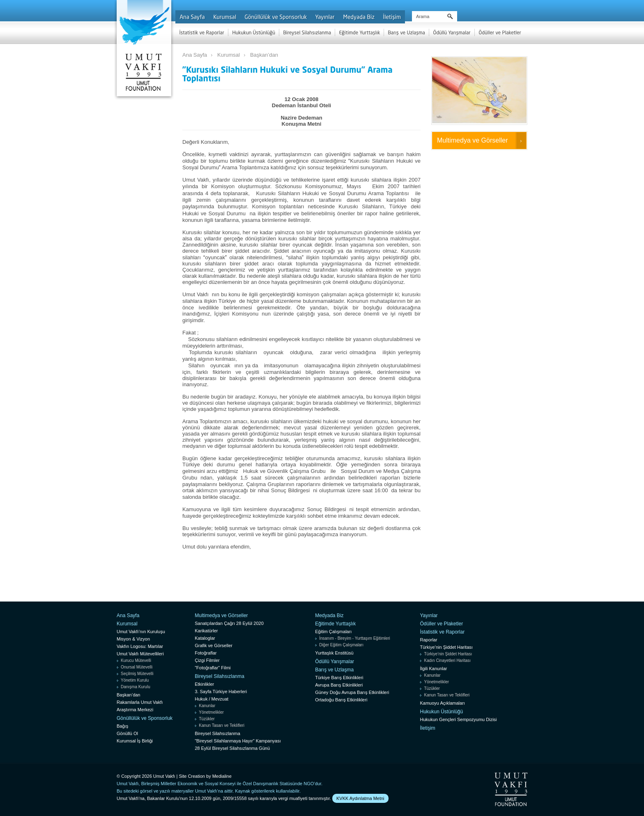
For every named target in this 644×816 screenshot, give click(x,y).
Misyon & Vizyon (133, 639)
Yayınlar (429, 615)
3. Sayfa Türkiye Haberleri (221, 692)
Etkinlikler (204, 684)
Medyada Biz (329, 615)
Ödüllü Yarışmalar (335, 662)
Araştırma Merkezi (135, 710)
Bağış (122, 726)
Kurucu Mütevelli (136, 660)
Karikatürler (206, 631)
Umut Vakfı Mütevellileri (140, 654)
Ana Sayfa (195, 55)
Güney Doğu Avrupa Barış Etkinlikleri (352, 692)
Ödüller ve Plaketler (441, 624)
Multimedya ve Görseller (473, 140)
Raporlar (428, 640)
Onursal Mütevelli (137, 667)
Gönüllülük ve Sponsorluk (145, 718)
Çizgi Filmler (207, 660)
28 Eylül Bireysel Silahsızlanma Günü (232, 748)
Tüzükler (207, 719)
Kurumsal (229, 55)
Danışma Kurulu (136, 687)
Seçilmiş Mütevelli (137, 674)
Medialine (222, 776)
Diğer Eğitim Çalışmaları (341, 645)
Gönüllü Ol (127, 733)
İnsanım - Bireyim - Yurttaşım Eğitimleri (355, 638)
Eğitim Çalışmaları (333, 632)
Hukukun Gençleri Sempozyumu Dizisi (458, 719)
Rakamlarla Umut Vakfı (140, 702)
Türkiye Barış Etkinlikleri (339, 678)
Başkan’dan (264, 55)
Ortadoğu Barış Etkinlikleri (341, 700)
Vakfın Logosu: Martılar (140, 646)
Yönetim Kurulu (135, 680)
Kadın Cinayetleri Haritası (447, 660)
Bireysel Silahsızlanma (220, 676)
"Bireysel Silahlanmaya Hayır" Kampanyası (238, 741)
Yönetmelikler (211, 712)
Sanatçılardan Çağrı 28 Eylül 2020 (229, 623)
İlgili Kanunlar (433, 668)
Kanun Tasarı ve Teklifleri (222, 725)
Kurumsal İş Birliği (135, 741)
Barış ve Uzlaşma (334, 670)
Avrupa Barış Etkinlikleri (339, 685)
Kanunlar (207, 706)
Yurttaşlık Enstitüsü (334, 653)
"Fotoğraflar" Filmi (213, 668)
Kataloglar (205, 638)
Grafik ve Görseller (214, 645)
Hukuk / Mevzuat (212, 699)
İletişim (427, 728)
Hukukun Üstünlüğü (441, 712)
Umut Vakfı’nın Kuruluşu (141, 632)
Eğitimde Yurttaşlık (335, 624)
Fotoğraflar (206, 653)
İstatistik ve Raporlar (442, 632)
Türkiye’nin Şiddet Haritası (446, 647)
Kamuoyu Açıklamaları (442, 703)
